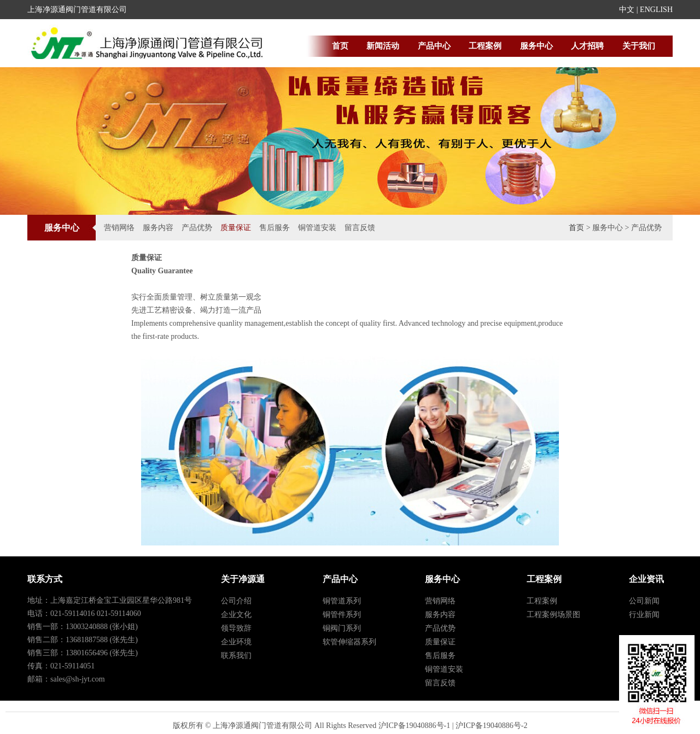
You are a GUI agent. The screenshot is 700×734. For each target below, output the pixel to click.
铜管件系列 (342, 615)
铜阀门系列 (342, 628)
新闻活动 (383, 46)
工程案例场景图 (553, 615)
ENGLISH (656, 10)
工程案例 (485, 46)
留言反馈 (360, 228)
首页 (340, 46)
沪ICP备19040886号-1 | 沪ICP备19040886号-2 (453, 726)
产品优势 (197, 228)
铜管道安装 (317, 228)
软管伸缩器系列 (349, 642)
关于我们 (639, 46)
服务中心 (536, 46)
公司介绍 (236, 601)
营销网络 (119, 228)
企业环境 (236, 642)
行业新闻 (644, 615)
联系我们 (236, 656)
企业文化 (236, 615)
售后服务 (275, 228)
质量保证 (236, 228)
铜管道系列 (342, 601)
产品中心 (434, 46)
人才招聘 (587, 46)
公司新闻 (644, 601)
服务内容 (158, 228)
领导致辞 (236, 628)
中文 (627, 10)
